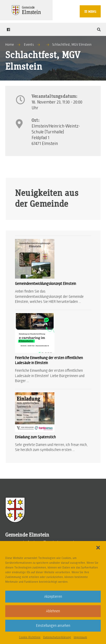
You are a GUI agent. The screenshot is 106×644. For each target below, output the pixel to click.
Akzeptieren (53, 597)
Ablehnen (53, 611)
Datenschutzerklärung (57, 637)
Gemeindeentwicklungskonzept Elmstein (46, 284)
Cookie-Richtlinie (30, 637)
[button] (98, 548)
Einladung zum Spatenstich (35, 437)
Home (10, 45)
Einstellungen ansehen (53, 626)
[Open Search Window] (98, 29)
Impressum (80, 637)
